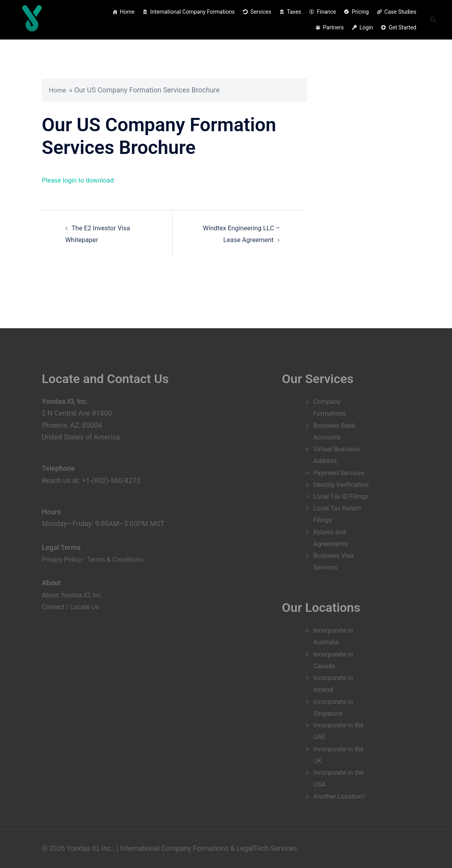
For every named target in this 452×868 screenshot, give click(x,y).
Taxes (294, 12)
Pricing (360, 12)
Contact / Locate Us (73, 583)
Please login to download (81, 180)
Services (261, 12)
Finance (326, 12)
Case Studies (400, 12)
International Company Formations (192, 12)
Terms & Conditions (121, 535)
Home (127, 12)
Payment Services (341, 449)
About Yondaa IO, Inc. (75, 571)
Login (366, 27)
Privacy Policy (64, 535)
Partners (333, 27)
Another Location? (342, 796)
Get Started (402, 27)
